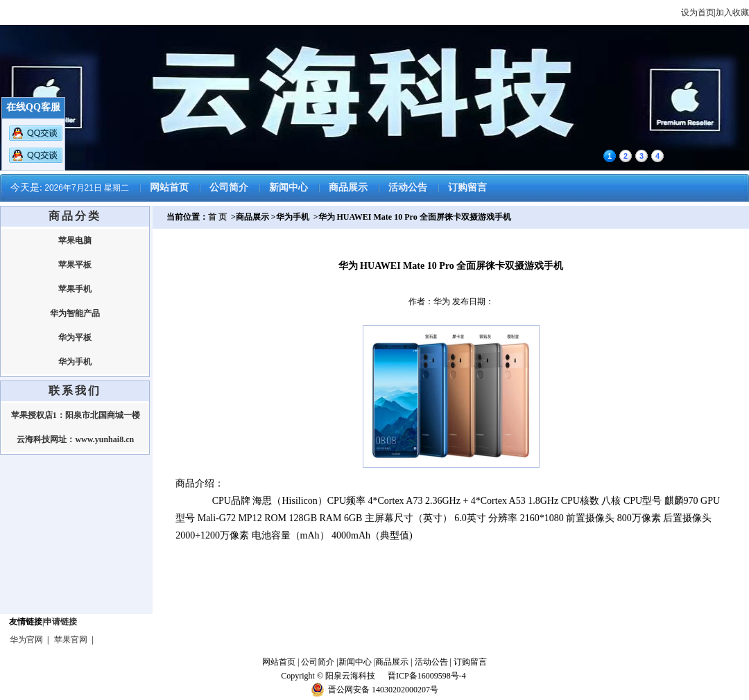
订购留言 (467, 187)
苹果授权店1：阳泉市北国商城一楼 (76, 415)
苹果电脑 (75, 240)
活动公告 (408, 187)
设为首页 (698, 12)
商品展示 (348, 187)
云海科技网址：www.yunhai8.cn (75, 439)
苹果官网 (71, 640)
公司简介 (229, 187)
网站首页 (169, 187)
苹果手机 (75, 289)
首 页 (217, 217)
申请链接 (60, 622)
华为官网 (26, 640)
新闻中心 (289, 187)
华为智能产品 (75, 313)
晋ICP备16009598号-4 (428, 676)
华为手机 (75, 362)
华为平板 (75, 338)
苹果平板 (75, 265)
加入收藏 (732, 12)
